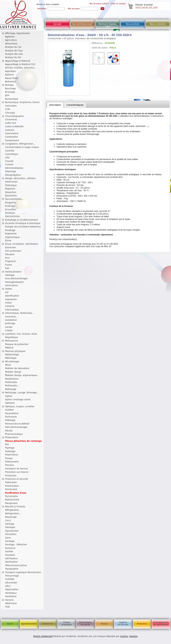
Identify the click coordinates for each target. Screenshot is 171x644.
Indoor (9, 303)
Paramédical (12, 413)
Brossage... (11, 92)
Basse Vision (12, 78)
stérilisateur (12, 558)
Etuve (8, 241)
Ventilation (11, 596)
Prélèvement (12, 462)
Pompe (9, 458)
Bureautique (12, 99)
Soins (8, 538)
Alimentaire (11, 44)
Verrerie (9, 600)
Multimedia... (12, 386)
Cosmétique (12, 154)
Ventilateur (11, 593)
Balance (9, 75)
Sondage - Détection (16, 545)
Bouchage (11, 89)
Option (9, 396)
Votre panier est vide (147, 7)
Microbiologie (12, 362)
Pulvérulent (11, 489)
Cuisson (9, 164)
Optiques (10, 403)
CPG (7, 158)
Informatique (12, 310)
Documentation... (14, 199)
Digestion (10, 189)
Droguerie (11, 203)
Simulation (11, 534)
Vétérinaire (11, 603)
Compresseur (12, 140)
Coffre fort (11, 123)
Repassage (11, 517)
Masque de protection (17, 344)
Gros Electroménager (16, 279)
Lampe (9, 327)
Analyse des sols (14, 54)
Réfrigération (12, 510)
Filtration (10, 254)
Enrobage (10, 230)
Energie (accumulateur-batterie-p (23, 227)
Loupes (9, 330)
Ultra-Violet (11, 583)
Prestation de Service (16, 469)
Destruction (11, 182)
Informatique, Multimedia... (20, 313)
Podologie (10, 451)
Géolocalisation (13, 272)
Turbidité (10, 579)
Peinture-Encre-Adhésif (17, 424)
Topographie (12, 569)
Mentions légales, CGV (108, 25)
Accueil (57, 24)
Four (7, 258)
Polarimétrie (12, 455)
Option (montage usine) (18, 400)
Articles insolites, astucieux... (21, 68)
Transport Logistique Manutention (23, 572)
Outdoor (10, 410)
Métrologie (11, 358)
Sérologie (10, 527)
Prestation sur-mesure (17, 472)
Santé (10, 624)
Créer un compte (118, 4)
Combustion (12, 137)
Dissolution (11, 196)
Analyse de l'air (13, 47)
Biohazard (11, 82)
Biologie (9, 85)
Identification (12, 296)
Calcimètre (11, 106)
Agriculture (11, 40)
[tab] (55, 105)
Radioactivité (12, 500)
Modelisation (12, 379)
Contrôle (10, 151)
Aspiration (11, 71)
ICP (7, 292)
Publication (11, 482)
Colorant (10, 130)
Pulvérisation (12, 486)
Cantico (124, 636)
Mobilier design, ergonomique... (22, 375)
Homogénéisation (15, 282)
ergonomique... (13, 237)
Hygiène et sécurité (123, 624)
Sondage (10, 541)
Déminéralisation (14, 168)
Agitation (10, 37)
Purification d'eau (16, 493)
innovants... (11, 317)
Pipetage (10, 448)
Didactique (11, 185)
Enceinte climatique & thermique (23, 223)
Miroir (8, 365)
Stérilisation (11, 562)
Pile (7, 444)
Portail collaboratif (43, 636)
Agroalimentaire (29, 624)
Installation (11, 320)
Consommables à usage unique (22, 147)
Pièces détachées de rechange (23, 441)
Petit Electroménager (16, 427)
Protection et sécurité (17, 479)
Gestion (134, 636)
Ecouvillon (11, 210)
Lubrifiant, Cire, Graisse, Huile (21, 334)
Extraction (11, 248)
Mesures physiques (15, 351)
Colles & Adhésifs (14, 127)
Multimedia (11, 382)
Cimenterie (11, 120)
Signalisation (12, 531)
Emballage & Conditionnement (22, 220)
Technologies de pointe (85, 624)
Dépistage (11, 171)
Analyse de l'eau (14, 51)
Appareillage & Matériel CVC (20, 64)
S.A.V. (8, 521)
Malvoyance (12, 341)
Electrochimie (12, 216)
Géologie (10, 275)
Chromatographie (15, 116)
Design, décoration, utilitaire (20, 178)
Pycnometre (12, 496)
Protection (142, 624)
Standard (10, 555)
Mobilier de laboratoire (17, 368)
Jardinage (10, 323)
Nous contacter (158, 24)
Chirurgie (10, 113)
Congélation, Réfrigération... (20, 144)
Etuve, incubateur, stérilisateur (22, 244)
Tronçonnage (12, 576)
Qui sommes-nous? (82, 24)
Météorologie (12, 355)
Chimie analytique (66, 624)
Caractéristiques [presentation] (75, 105)
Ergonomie (11, 234)
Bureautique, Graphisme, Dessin (22, 102)
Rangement (11, 503)
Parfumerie (11, 417)
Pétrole (9, 431)
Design (104, 624)
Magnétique (11, 337)
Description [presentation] (55, 105)
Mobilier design (13, 372)
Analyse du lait (13, 57)
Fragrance (11, 261)
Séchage (10, 524)
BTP (7, 96)
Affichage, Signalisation (18, 33)
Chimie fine (48, 624)
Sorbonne (10, 548)
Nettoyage (11, 389)
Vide (7, 607)
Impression (11, 299)
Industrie (10, 306)
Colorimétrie (12, 133)
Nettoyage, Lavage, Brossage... (22, 393)
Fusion (9, 265)
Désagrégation (13, 175)
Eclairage (10, 206)
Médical (9, 348)
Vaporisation (12, 589)
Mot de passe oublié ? (99, 4)
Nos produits (133, 24)
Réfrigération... (13, 514)
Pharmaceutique (14, 434)
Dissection (11, 192)
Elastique (10, 213)
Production (11, 476)
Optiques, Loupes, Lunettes (20, 406)
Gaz (7, 268)
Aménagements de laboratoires (161, 624)
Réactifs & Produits (15, 507)
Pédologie (10, 420)
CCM (8, 109)
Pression (10, 465)
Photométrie (12, 437)
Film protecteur (13, 251)
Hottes (9, 289)
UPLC (8, 586)
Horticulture (11, 285)
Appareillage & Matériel (18, 61)
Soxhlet (9, 552)
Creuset (9, 161)
